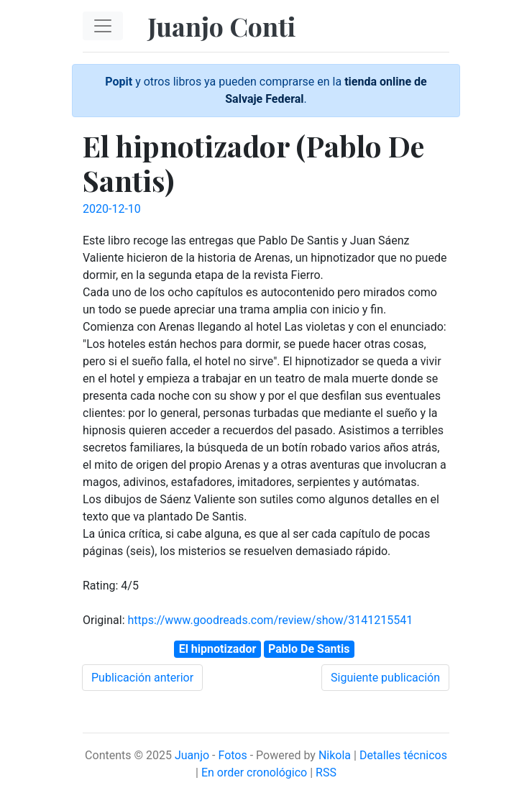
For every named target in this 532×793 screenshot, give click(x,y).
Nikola (335, 755)
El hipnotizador (218, 649)
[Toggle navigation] (103, 26)
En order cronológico (254, 773)
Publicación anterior (142, 678)
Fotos (232, 755)
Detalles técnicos (403, 755)
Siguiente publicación (385, 678)
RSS (326, 773)
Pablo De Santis (309, 649)
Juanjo (192, 755)
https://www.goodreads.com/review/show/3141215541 (270, 620)
